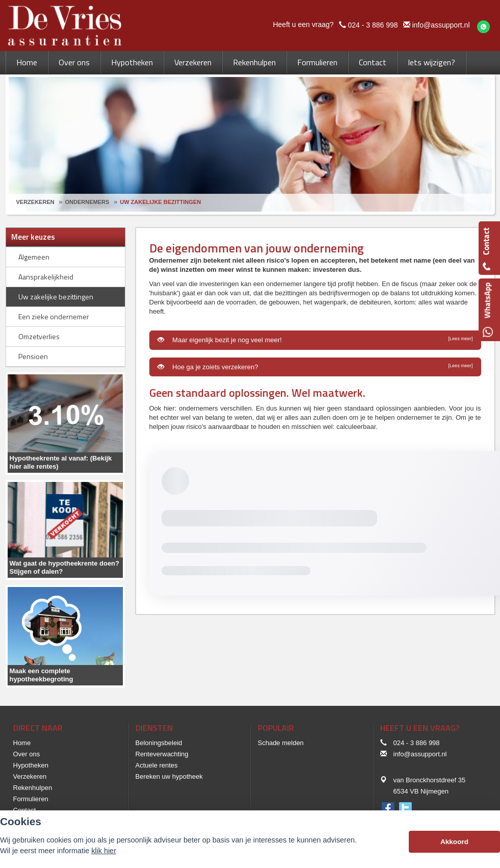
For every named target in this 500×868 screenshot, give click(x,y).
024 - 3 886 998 (373, 25)
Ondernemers (87, 202)
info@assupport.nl (441, 25)
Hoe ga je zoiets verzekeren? (315, 367)
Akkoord (454, 842)
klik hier (104, 851)
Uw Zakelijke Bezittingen (160, 202)
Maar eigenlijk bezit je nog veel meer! (315, 340)
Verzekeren (35, 202)
